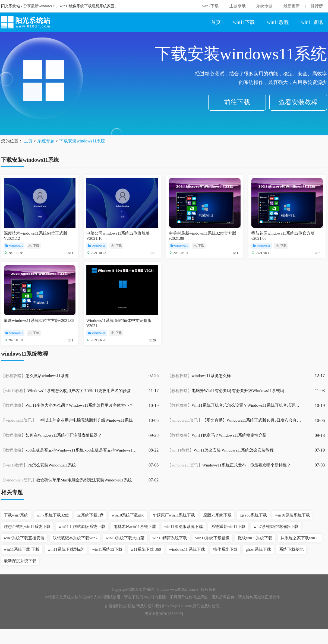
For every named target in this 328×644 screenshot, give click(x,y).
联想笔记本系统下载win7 (75, 538)
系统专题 (264, 6)
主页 (28, 141)
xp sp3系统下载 (253, 515)
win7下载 (210, 6)
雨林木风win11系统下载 (135, 527)
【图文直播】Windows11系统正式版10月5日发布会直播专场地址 (235, 420)
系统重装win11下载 (228, 527)
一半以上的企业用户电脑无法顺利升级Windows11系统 (67, 420)
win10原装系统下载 (292, 515)
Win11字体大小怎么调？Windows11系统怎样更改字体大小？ (67, 405)
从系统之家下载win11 (300, 538)
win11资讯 (312, 22)
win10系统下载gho (128, 515)
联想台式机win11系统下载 (27, 527)
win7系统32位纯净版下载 (276, 527)
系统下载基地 (291, 549)
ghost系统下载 (258, 549)
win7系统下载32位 (53, 515)
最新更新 (292, 6)
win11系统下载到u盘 (66, 549)
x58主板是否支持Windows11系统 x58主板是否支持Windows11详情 (69, 450)
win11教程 (278, 22)
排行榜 (317, 6)
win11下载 (244, 22)
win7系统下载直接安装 (24, 538)
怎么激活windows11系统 (35, 376)
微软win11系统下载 (255, 538)
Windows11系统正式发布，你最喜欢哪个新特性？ (229, 465)
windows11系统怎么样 (199, 376)
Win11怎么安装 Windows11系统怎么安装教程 (220, 450)
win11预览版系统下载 (184, 527)
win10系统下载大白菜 (125, 538)
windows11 (14, 245)
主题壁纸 (238, 6)
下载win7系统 (16, 515)
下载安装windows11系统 (82, 141)
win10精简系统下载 (170, 538)
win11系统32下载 (107, 549)
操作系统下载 (225, 549)
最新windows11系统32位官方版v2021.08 (39, 321)
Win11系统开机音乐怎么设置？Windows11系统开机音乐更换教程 (235, 405)
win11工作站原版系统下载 (82, 527)
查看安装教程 (298, 102)
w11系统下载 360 (146, 549)
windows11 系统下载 (187, 549)
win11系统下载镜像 (212, 538)
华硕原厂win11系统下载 (174, 515)
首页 (216, 22)
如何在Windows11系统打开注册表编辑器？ (51, 435)
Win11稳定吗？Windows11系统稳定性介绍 (217, 435)
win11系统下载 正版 (22, 549)
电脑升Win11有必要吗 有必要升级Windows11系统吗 (226, 391)
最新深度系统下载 (20, 561)
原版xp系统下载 (217, 515)
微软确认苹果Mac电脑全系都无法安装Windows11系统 (67, 480)
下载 (34, 245)
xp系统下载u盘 (90, 515)
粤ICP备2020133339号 (164, 614)
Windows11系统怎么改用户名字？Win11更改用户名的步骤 (66, 391)
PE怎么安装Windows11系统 (39, 465)
